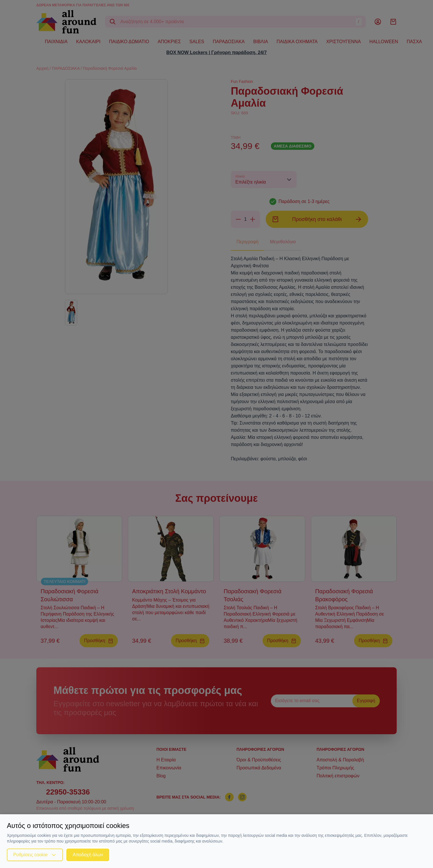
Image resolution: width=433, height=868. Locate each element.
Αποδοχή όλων (88, 855)
